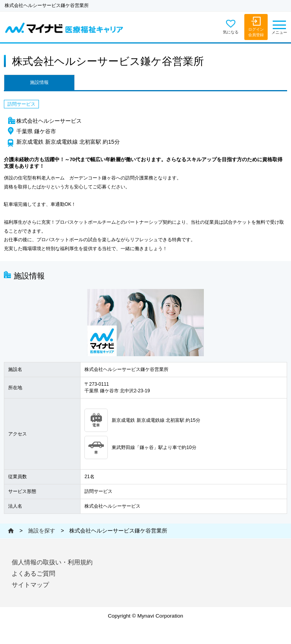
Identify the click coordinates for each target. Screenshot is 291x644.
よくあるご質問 (33, 574)
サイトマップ (30, 585)
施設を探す (42, 531)
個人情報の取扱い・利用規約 (52, 562)
